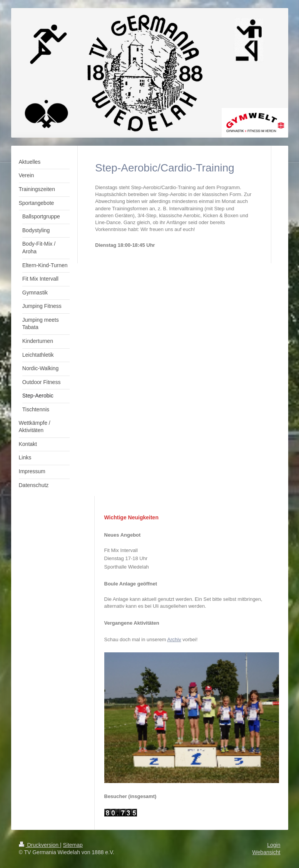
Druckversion (39, 845)
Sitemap (73, 845)
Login (274, 845)
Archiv (174, 639)
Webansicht (266, 852)
